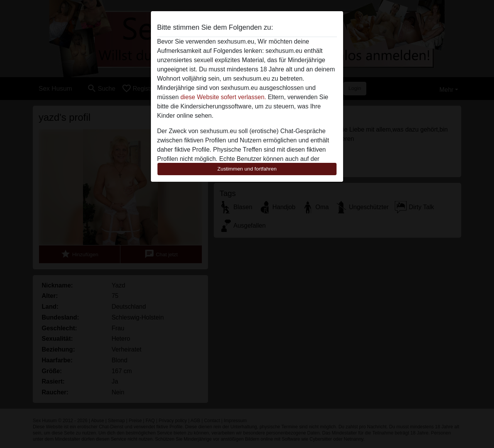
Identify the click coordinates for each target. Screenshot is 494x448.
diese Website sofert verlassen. (223, 97)
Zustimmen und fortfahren (247, 169)
